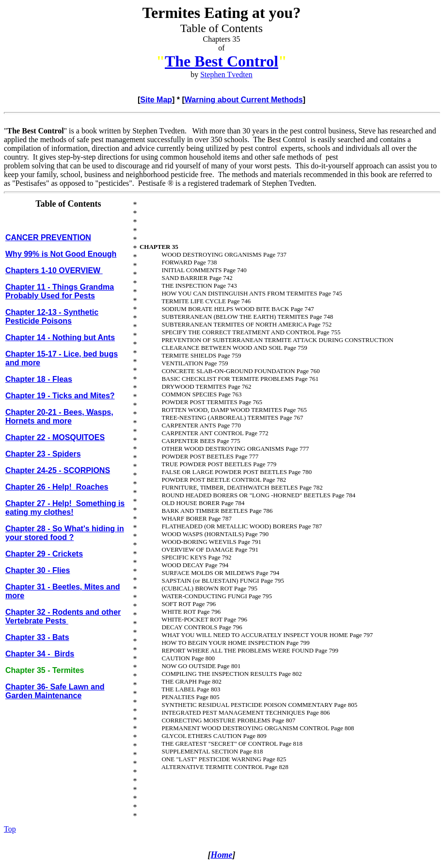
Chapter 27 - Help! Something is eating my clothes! (65, 508)
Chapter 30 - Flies (38, 570)
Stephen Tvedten (226, 74)
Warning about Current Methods (244, 100)
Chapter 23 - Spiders (43, 454)
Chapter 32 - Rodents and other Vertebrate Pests (63, 616)
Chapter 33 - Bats (37, 637)
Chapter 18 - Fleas (39, 379)
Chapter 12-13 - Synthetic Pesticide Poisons (52, 317)
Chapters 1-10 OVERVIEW (54, 270)
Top (10, 829)
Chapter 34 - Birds (40, 654)
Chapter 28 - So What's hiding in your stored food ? (65, 533)
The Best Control (221, 61)
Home (222, 855)
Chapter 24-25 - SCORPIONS (58, 470)
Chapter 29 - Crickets (44, 554)
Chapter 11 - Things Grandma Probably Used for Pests (60, 291)
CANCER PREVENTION (48, 237)
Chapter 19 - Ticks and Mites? (60, 396)
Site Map (156, 100)
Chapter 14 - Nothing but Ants (60, 337)
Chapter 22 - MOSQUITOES (55, 437)
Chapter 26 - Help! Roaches (57, 487)
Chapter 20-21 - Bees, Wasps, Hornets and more (59, 417)
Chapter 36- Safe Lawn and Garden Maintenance (55, 691)
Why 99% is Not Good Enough (61, 254)
